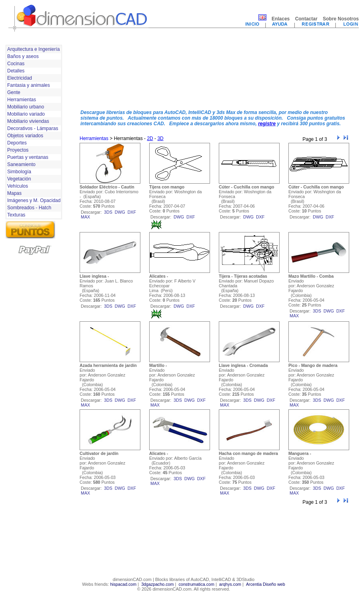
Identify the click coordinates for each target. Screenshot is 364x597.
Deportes (17, 143)
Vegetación (19, 179)
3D (160, 138)
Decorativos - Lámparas (33, 128)
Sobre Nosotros (341, 19)
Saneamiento (21, 164)
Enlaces (281, 19)
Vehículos (18, 186)
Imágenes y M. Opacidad (34, 200)
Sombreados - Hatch (29, 208)
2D (150, 138)
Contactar (306, 19)
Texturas (16, 215)
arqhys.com (230, 584)
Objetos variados (25, 136)
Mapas (14, 193)
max (85, 217)
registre (267, 124)
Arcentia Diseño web (266, 584)
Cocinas (16, 64)
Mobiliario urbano (26, 107)
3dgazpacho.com (157, 584)
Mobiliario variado (26, 114)
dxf (132, 212)
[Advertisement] (111, 73)
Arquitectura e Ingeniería (33, 49)
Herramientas (22, 100)
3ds (108, 212)
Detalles (16, 71)
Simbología (19, 172)
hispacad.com (123, 584)
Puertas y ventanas (28, 157)
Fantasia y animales (29, 85)
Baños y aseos (23, 56)
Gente (14, 92)
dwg (120, 212)
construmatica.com (196, 584)
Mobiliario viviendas (28, 121)
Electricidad (20, 78)
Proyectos (18, 150)
